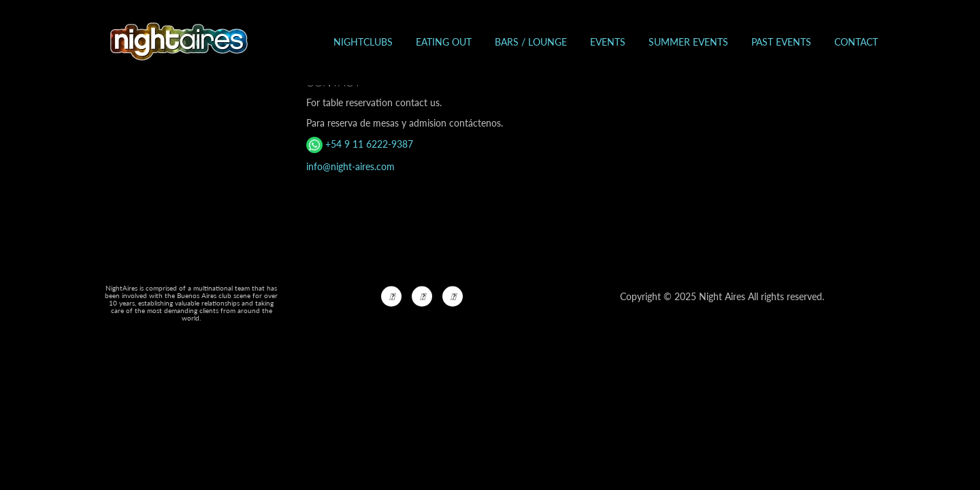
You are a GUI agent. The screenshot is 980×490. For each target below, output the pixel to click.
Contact (856, 42)
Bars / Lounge (531, 42)
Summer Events (688, 42)
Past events (781, 42)
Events (608, 42)
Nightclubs (363, 42)
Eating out (444, 42)
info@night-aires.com (350, 166)
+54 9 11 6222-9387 (360, 144)
